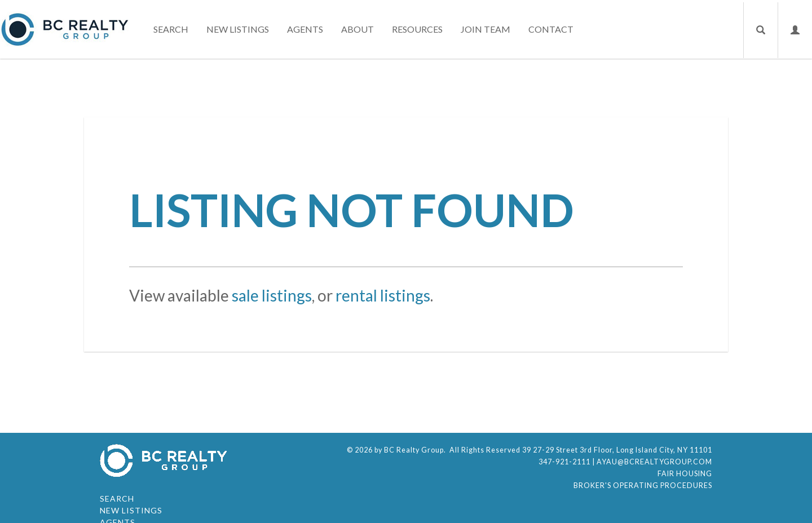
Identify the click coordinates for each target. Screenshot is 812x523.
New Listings (238, 29)
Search (171, 29)
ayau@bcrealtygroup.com (654, 462)
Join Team (486, 29)
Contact (551, 29)
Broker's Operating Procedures (643, 486)
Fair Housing (685, 474)
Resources (417, 29)
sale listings (272, 295)
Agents (305, 29)
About (358, 29)
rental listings (383, 295)
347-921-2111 (564, 462)
